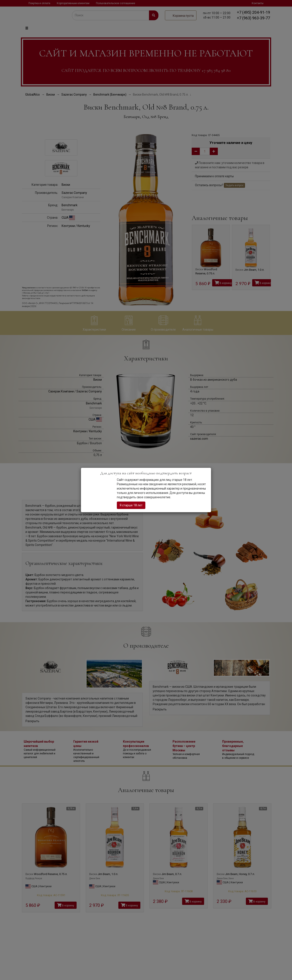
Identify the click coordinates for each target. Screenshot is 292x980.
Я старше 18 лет (131, 505)
